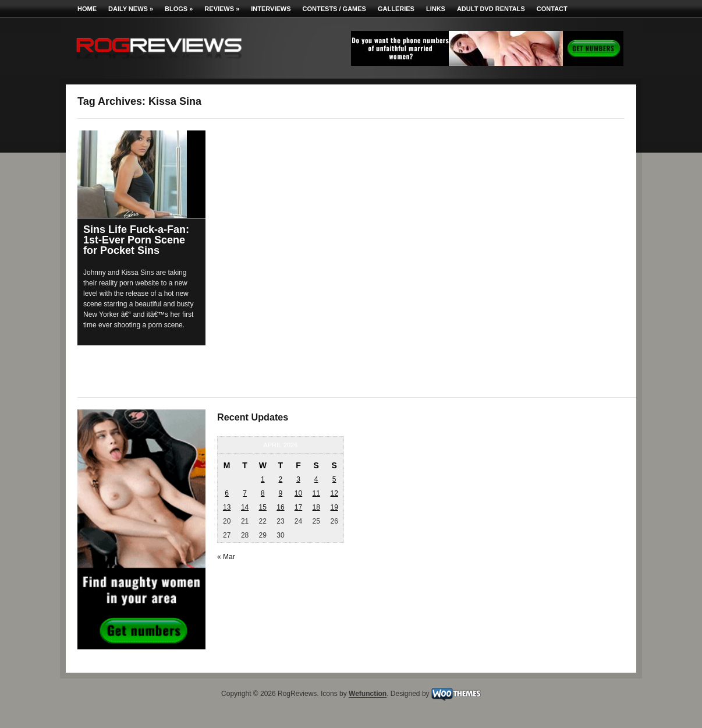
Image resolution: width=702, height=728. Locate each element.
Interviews (271, 9)
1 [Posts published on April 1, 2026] (263, 479)
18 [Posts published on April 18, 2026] (316, 507)
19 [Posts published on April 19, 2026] (334, 507)
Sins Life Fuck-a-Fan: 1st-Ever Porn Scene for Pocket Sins (136, 240)
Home (87, 9)
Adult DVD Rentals (491, 9)
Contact (552, 9)
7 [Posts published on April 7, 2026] (245, 493)
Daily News (131, 9)
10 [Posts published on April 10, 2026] (298, 493)
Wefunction (368, 694)
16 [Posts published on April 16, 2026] (280, 507)
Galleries (396, 9)
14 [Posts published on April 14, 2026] (245, 507)
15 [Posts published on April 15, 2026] (263, 507)
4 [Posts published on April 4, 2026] (316, 479)
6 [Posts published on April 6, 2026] (227, 493)
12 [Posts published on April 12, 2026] (334, 493)
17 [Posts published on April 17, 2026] (298, 507)
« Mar (226, 557)
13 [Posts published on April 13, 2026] (227, 507)
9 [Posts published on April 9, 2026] (281, 493)
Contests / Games (334, 9)
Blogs (179, 9)
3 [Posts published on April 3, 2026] (298, 479)
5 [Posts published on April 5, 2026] (334, 479)
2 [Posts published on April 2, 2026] (281, 479)
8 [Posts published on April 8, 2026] (263, 493)
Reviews (222, 9)
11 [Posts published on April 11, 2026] (316, 493)
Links (436, 9)
